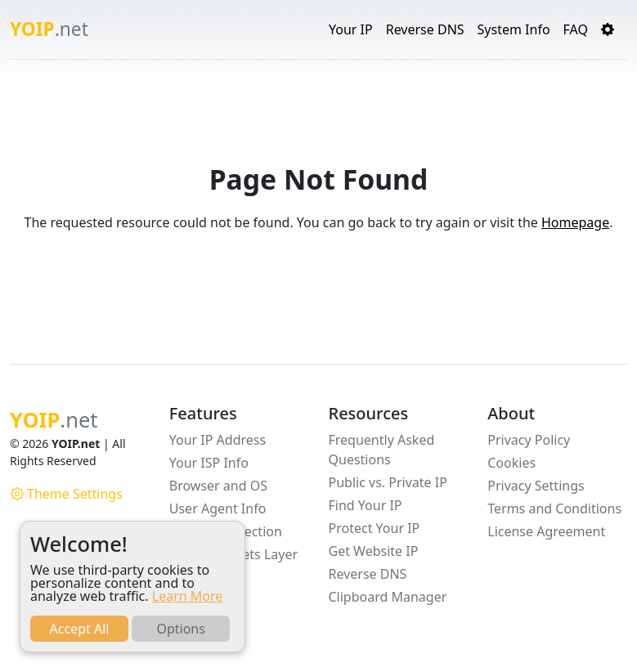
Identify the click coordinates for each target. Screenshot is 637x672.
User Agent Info (218, 508)
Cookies (511, 463)
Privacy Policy (529, 440)
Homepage (575, 222)
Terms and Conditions (554, 508)
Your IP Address (218, 440)
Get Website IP (374, 551)
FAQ (576, 29)
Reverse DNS (425, 29)
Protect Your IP (375, 528)
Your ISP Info (209, 463)
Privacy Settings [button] (536, 486)
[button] (608, 29)
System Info (514, 29)
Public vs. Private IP (388, 482)
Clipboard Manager (388, 597)
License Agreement (546, 531)
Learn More (188, 596)
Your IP (351, 29)
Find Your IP (366, 505)
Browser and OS (218, 486)
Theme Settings (67, 494)
